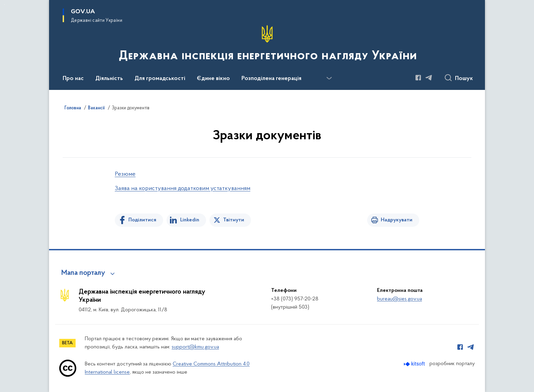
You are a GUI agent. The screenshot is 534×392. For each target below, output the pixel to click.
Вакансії (96, 108)
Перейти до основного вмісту (5, 5)
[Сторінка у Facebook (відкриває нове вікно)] (418, 78)
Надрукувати (397, 220)
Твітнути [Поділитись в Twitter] (234, 220)
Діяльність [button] (109, 79)
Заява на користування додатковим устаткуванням (183, 189)
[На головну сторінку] (267, 44)
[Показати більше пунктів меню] (329, 78)
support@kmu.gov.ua (195, 347)
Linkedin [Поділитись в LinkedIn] (190, 220)
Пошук (464, 79)
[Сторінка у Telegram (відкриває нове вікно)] (429, 78)
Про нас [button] (73, 79)
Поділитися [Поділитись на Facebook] (142, 220)
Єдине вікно (213, 79)
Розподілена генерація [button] (271, 79)
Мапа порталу (83, 273)
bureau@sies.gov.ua (399, 299)
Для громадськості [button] (160, 79)
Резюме (125, 174)
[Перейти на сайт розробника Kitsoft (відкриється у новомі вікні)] (415, 364)
